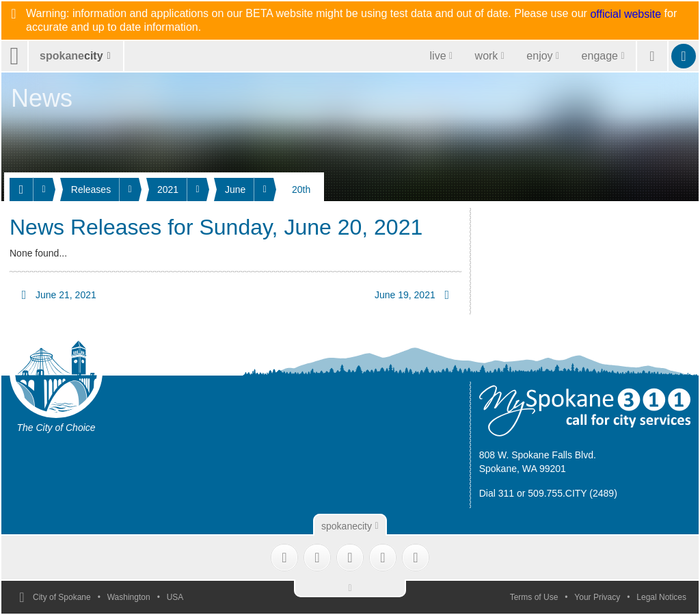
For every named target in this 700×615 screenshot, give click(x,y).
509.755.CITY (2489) (573, 493)
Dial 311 (497, 493)
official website (625, 14)
